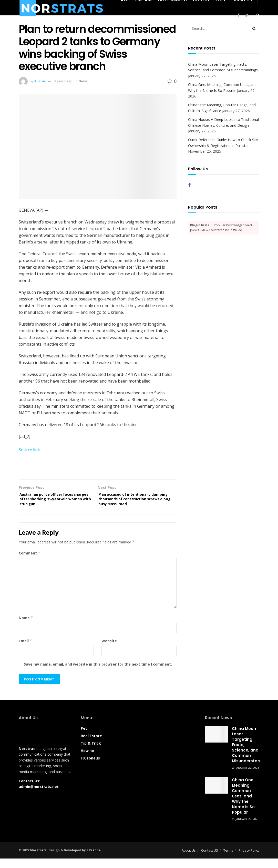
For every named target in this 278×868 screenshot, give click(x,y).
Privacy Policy (249, 860)
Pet (84, 738)
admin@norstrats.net (39, 796)
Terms (228, 860)
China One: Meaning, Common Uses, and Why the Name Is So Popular (243, 806)
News (83, 81)
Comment (30, 563)
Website (109, 651)
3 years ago (63, 81)
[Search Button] (254, 28)
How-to (87, 760)
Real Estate (91, 745)
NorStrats (38, 860)
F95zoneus (90, 768)
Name (26, 627)
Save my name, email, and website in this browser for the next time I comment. (98, 674)
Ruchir (40, 81)
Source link (29, 450)
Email (25, 651)
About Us (189, 860)
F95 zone (94, 860)
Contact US (210, 860)
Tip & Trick (91, 753)
